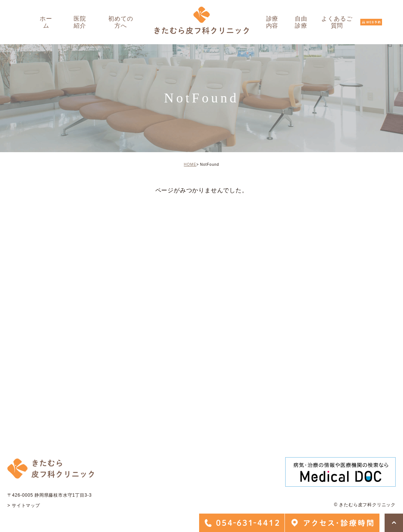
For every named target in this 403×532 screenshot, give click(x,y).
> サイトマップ (24, 505)
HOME (190, 164)
